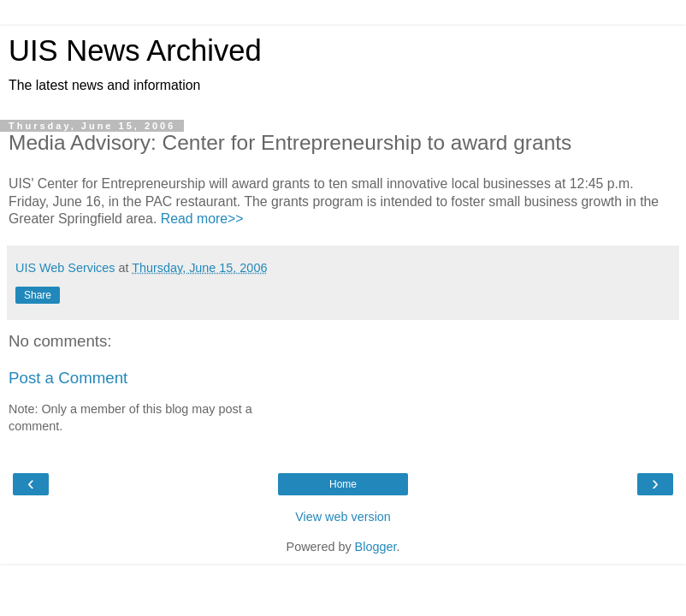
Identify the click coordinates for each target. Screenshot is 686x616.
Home (343, 484)
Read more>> (202, 219)
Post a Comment (68, 378)
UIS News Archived (135, 50)
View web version (343, 517)
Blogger (376, 547)
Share (38, 295)
